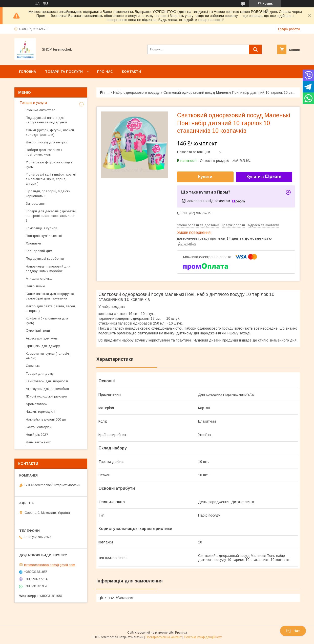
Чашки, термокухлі (40, 412)
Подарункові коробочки (45, 259)
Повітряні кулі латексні (44, 236)
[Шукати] (255, 49)
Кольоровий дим (39, 251)
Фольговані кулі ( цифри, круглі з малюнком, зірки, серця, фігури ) (51, 179)
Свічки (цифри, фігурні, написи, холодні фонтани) (50, 132)
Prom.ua (181, 633)
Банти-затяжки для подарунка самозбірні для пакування (50, 296)
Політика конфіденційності (203, 637)
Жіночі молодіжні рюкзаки (46, 396)
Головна (27, 72)
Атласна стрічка (39, 279)
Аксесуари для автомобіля (47, 389)
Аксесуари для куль (42, 338)
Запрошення (36, 204)
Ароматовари (37, 404)
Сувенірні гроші (38, 330)
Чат (293, 631)
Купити (205, 177)
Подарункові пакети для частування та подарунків (46, 120)
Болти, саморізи (39, 427)
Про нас (105, 72)
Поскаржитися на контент (164, 637)
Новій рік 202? (37, 435)
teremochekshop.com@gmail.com (50, 565)
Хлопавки (33, 243)
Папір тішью (35, 286)
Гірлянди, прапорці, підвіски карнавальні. (48, 193)
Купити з (264, 177)
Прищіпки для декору (43, 346)
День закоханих (38, 442)
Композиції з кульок (41, 228)
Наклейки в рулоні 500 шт (46, 419)
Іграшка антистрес (40, 110)
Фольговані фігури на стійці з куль (49, 165)
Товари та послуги (64, 72)
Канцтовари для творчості (47, 381)
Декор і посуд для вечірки (47, 142)
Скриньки (33, 366)
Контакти (131, 72)
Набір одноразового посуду (136, 92)
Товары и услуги (33, 103)
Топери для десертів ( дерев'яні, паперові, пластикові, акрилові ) (51, 216)
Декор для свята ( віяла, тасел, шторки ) (51, 308)
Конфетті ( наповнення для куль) (47, 321)
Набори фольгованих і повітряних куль (44, 152)
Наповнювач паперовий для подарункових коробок (48, 269)
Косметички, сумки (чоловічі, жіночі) (48, 356)
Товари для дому (40, 374)
